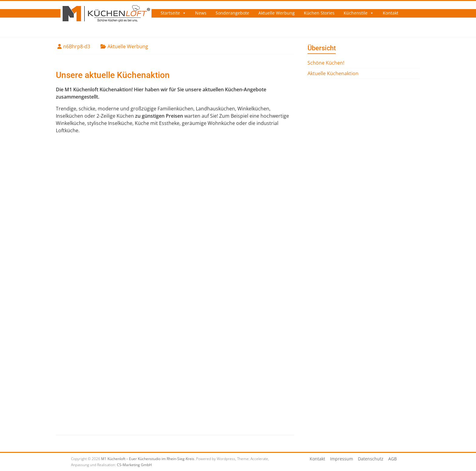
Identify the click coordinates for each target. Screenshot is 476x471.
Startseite (170, 13)
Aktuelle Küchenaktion (333, 73)
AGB (393, 459)
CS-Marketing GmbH (134, 465)
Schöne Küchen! (326, 63)
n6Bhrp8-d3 (77, 46)
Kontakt (391, 13)
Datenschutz (371, 459)
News (201, 13)
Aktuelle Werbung (277, 13)
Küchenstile (356, 13)
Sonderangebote (232, 13)
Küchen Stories (319, 13)
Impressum (342, 459)
